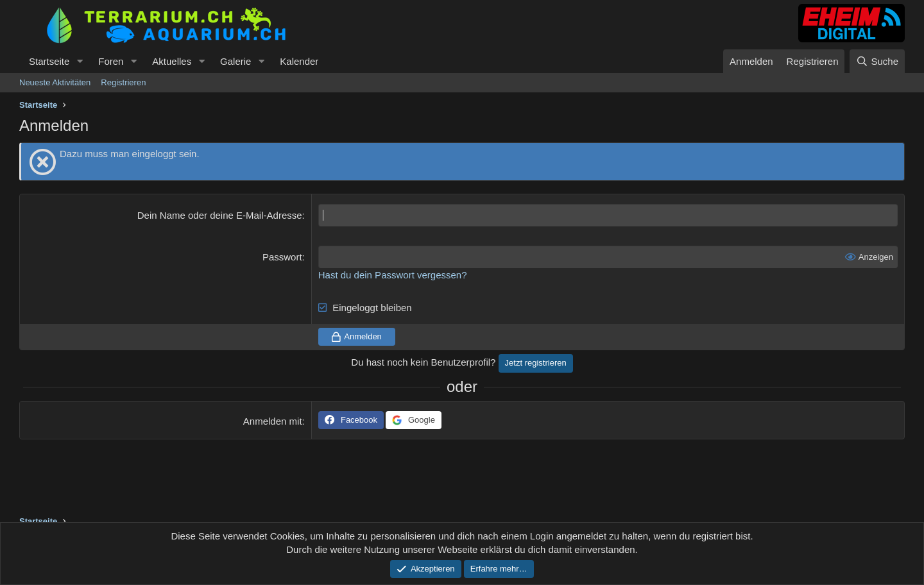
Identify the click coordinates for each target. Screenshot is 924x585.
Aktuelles (172, 61)
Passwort (282, 257)
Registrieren (123, 82)
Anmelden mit (273, 421)
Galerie (235, 61)
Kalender (299, 61)
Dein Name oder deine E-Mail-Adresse (220, 215)
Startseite (49, 61)
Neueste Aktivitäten (55, 82)
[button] (80, 61)
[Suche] (877, 61)
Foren (111, 61)
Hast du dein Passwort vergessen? (393, 275)
